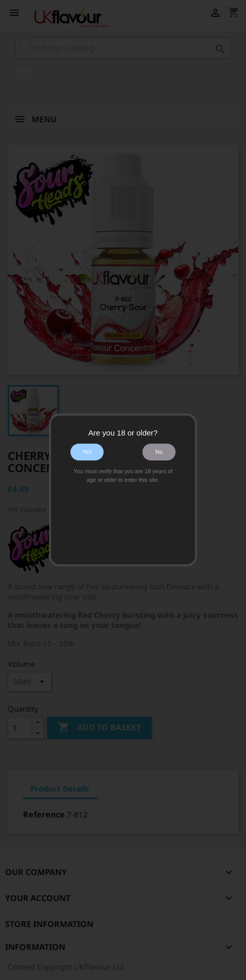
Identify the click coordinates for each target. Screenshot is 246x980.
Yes (87, 452)
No (159, 452)
